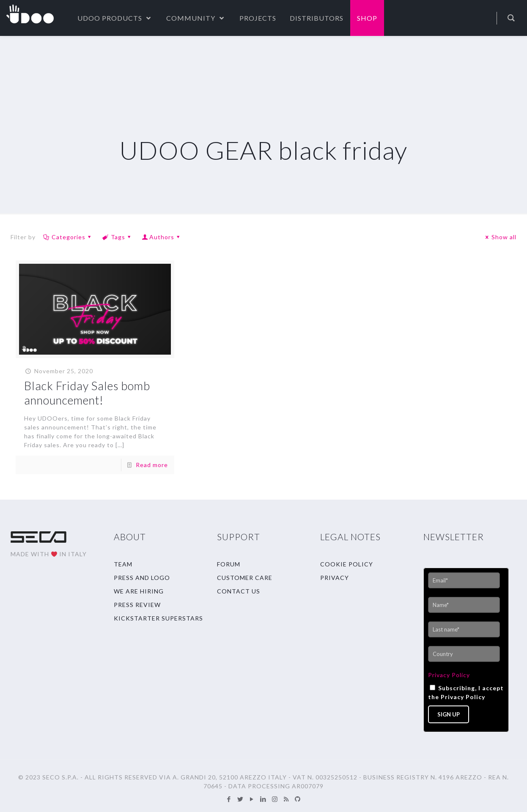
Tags (117, 237)
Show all (500, 237)
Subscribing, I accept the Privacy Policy (466, 692)
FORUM (229, 564)
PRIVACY (335, 578)
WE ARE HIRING (139, 591)
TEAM (123, 564)
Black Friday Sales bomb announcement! (87, 393)
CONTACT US (239, 591)
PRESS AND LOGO (142, 578)
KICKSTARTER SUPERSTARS (158, 618)
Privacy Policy (449, 675)
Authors (162, 237)
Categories (68, 237)
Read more (152, 465)
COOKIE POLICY (347, 564)
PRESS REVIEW (137, 605)
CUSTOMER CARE (245, 578)
